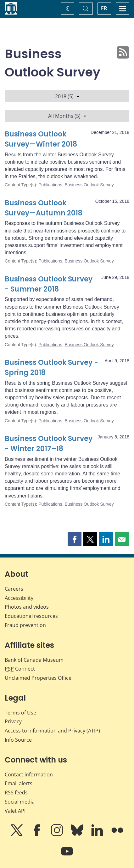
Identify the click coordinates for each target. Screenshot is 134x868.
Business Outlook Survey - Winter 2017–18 (49, 444)
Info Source (18, 740)
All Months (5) (67, 116)
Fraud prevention (25, 625)
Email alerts (19, 783)
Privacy (13, 721)
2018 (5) (67, 96)
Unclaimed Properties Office (38, 678)
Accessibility (19, 598)
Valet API (15, 811)
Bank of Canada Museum (34, 660)
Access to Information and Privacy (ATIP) (52, 731)
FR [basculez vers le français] (104, 8)
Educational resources (31, 616)
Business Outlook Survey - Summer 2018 (49, 284)
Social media (20, 802)
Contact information (29, 775)
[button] (75, 539)
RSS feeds (16, 793)
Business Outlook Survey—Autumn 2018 (44, 208)
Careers (14, 589)
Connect (20, 669)
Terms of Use (20, 713)
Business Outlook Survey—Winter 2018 (41, 139)
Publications (50, 185)
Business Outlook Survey (89, 185)
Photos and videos (27, 607)
